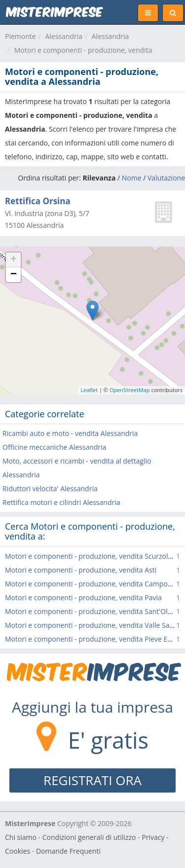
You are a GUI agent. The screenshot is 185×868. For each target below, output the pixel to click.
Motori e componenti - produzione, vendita (83, 50)
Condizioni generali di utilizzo (89, 837)
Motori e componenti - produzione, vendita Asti (81, 570)
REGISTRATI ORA (92, 780)
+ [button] (14, 260)
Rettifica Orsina (38, 201)
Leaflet (90, 390)
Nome (132, 178)
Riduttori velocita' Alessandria (50, 488)
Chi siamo (21, 837)
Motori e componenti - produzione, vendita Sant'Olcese (93, 611)
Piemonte (20, 36)
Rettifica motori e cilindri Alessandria (61, 502)
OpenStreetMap (130, 390)
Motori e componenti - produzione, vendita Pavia (83, 597)
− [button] (14, 275)
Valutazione (166, 178)
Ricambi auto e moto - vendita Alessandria (70, 433)
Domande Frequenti (68, 851)
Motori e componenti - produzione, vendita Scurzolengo (94, 556)
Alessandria (64, 36)
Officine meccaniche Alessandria (55, 447)
